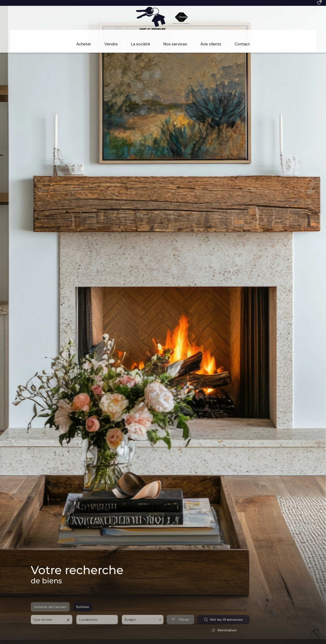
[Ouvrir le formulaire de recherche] (180, 626)
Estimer (83, 613)
